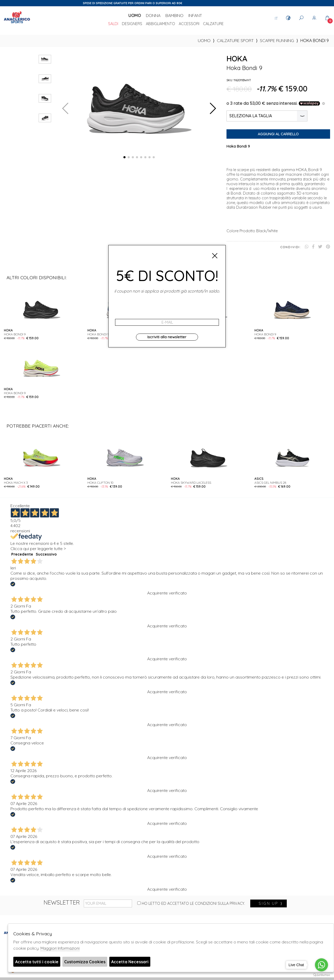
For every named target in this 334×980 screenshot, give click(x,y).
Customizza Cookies (85, 962)
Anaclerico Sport (17, 23)
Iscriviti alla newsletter (167, 337)
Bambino (174, 15)
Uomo (135, 15)
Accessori (189, 24)
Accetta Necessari (130, 962)
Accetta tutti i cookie (37, 962)
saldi (113, 24)
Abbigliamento (160, 24)
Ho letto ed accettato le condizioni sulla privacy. (191, 903)
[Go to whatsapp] (321, 965)
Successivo (46, 554)
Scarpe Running (277, 40)
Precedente (22, 554)
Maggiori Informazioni (60, 948)
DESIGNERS (132, 24)
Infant (195, 15)
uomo (204, 40)
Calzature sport (235, 40)
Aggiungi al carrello (278, 134)
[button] (124, 157)
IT (276, 18)
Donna (153, 15)
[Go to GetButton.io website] (321, 975)
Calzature (213, 24)
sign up (271, 903)
